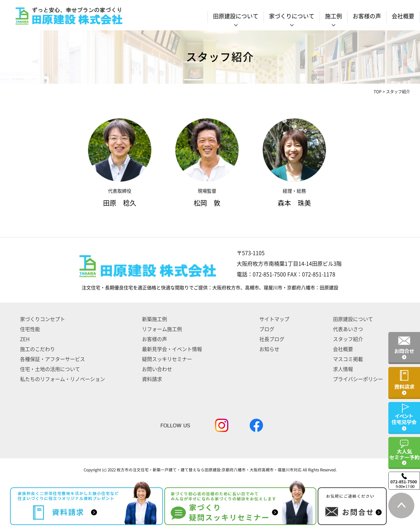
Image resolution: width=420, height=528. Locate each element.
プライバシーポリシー (358, 379)
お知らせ (269, 349)
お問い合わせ (157, 369)
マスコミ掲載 (348, 359)
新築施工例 (154, 319)
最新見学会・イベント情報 (172, 349)
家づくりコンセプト (42, 319)
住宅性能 (30, 329)
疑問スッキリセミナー (167, 359)
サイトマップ (274, 319)
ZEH (25, 339)
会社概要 (403, 16)
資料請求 (152, 379)
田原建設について (353, 319)
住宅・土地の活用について (50, 369)
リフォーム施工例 (162, 329)
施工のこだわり (37, 349)
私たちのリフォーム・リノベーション (62, 379)
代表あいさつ (348, 329)
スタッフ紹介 (348, 339)
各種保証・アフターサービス (52, 359)
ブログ (267, 329)
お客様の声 (367, 16)
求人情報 (343, 369)
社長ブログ (272, 339)
